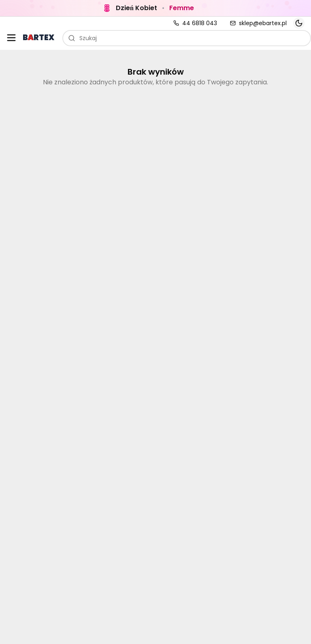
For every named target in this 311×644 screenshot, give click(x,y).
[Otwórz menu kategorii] (11, 38)
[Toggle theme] (299, 23)
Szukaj (82, 38)
